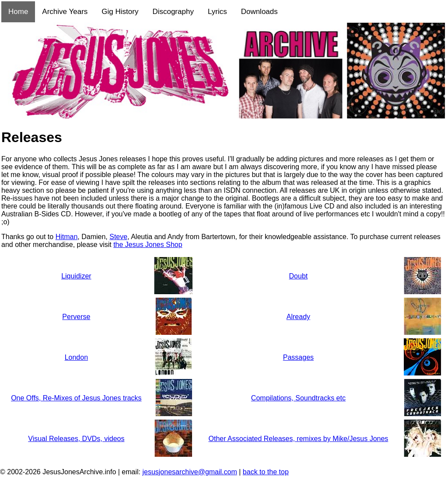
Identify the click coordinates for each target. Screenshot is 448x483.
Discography (173, 12)
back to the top (266, 472)
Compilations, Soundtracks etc (298, 398)
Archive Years (65, 12)
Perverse (76, 317)
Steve (118, 237)
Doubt (299, 276)
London (76, 357)
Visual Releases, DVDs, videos (76, 439)
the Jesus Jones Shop (148, 245)
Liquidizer (76, 276)
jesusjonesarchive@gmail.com (189, 472)
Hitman (67, 237)
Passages (298, 357)
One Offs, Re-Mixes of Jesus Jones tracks (76, 398)
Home (18, 12)
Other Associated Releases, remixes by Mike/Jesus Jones (298, 439)
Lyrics (217, 12)
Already (298, 317)
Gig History (120, 12)
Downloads (259, 12)
